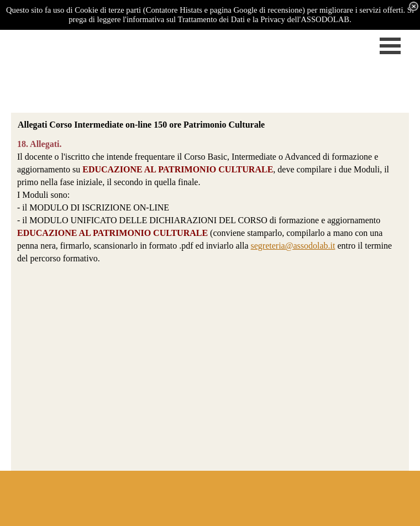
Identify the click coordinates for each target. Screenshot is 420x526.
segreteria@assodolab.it (293, 246)
